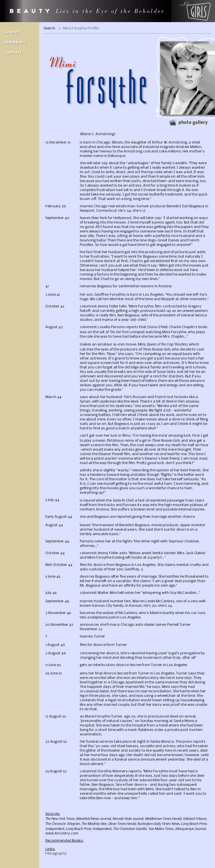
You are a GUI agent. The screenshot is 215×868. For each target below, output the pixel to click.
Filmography (56, 854)
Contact (13, 52)
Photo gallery (193, 123)
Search (12, 32)
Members (15, 42)
